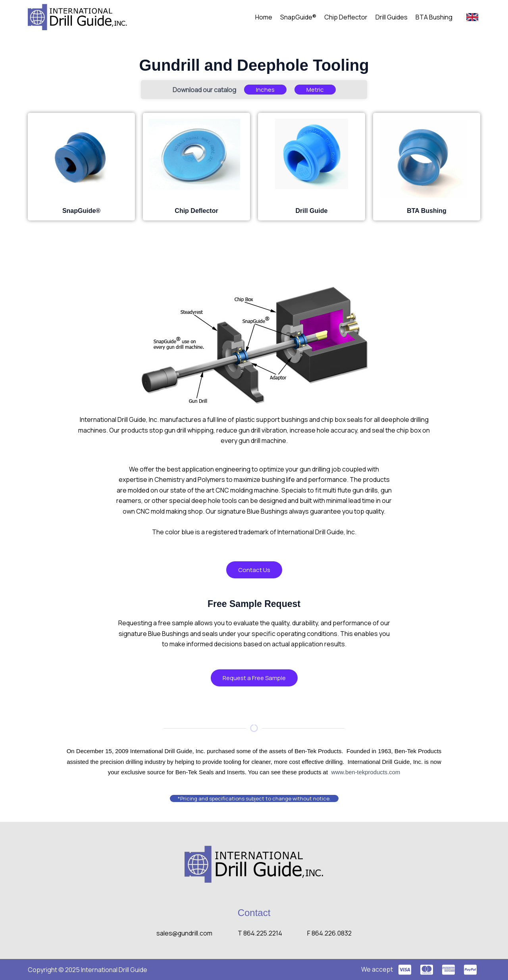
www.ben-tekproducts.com (366, 772)
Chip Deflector (346, 17)
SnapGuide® (298, 17)
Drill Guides (392, 17)
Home (264, 17)
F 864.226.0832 (331, 933)
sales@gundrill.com (184, 933)
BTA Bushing (434, 17)
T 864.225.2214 (260, 933)
